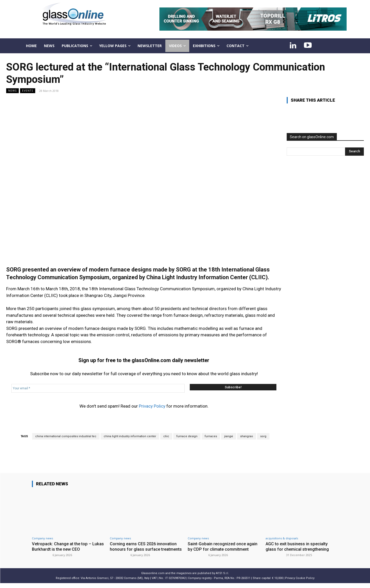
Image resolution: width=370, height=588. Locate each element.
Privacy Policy (152, 406)
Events (28, 91)
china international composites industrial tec (66, 436)
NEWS (12, 91)
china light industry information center (130, 436)
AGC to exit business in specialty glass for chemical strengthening (298, 546)
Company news (42, 538)
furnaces (211, 436)
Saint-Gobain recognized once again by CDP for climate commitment (223, 546)
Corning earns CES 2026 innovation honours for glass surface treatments (144, 549)
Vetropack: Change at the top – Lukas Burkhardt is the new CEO (63, 546)
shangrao (247, 436)
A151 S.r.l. (222, 578)
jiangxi (229, 436)
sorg (263, 436)
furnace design (187, 436)
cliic (166, 436)
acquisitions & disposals (282, 538)
